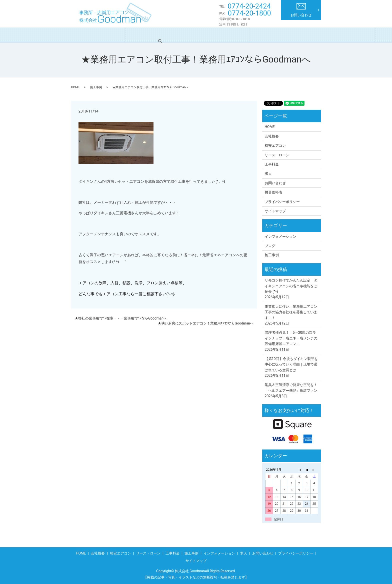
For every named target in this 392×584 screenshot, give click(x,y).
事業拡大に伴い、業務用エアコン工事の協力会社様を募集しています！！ (291, 312)
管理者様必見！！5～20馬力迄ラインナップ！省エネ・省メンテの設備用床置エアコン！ (291, 338)
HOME (86, 35)
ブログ (270, 246)
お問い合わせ (301, 10)
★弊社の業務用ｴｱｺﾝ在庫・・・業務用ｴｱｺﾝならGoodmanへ (121, 318)
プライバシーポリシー (282, 202)
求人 (292, 35)
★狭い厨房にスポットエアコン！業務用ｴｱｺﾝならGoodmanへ (206, 323)
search (311, 35)
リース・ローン (172, 35)
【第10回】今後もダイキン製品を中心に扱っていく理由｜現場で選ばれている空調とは (291, 364)
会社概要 (110, 35)
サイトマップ (275, 211)
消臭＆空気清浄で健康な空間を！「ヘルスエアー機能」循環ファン (291, 387)
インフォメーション (262, 35)
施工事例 (228, 35)
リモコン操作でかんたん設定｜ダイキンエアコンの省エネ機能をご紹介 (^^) (291, 286)
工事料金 (203, 35)
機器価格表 (273, 192)
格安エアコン (138, 35)
